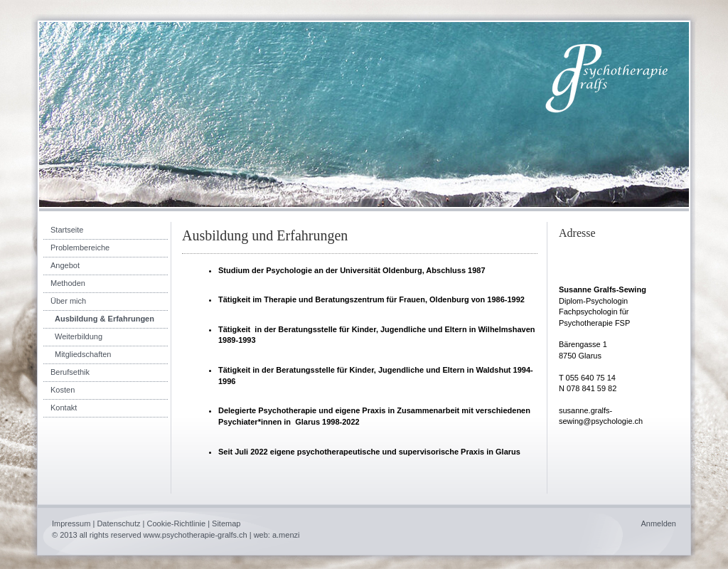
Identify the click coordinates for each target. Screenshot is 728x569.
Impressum (71, 523)
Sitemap (226, 523)
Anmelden (658, 523)
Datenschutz (118, 523)
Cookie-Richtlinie (177, 523)
